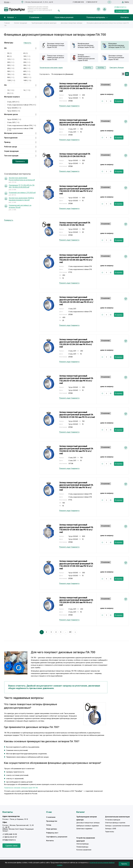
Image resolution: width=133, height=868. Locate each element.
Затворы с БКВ (111, 829)
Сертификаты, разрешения (57, 837)
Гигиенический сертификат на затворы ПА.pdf (20, 206)
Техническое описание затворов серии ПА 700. (21, 788)
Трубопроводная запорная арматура (44, 23)
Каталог (11, 17)
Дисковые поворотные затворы (71, 23)
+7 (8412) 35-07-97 (92, 2)
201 (70, 632)
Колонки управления (84, 850)
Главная (7, 23)
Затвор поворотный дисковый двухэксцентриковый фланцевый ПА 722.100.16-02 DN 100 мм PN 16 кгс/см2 (77, 122)
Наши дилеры (52, 829)
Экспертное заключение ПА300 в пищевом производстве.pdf (21, 199)
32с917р (88, 68)
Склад (49, 825)
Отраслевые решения (64, 17)
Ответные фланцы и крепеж (115, 823)
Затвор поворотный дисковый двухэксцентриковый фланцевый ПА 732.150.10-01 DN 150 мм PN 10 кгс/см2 (77, 415)
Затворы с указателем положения (117, 826)
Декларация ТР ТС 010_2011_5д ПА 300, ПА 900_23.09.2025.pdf (22, 186)
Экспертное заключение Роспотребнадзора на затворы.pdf (22, 179)
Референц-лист (52, 833)
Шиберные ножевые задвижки (87, 826)
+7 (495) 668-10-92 (78, 2)
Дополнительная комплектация (117, 817)
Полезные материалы (96, 17)
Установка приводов (113, 820)
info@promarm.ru (120, 7)
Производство (52, 821)
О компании (34, 17)
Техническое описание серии (51, 68)
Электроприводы (83, 844)
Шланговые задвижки (84, 829)
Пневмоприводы (82, 847)
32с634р (101, 68)
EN (109, 2)
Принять (124, 864)
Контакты (125, 17)
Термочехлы (110, 832)
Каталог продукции (21, 23)
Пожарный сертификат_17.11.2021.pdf (22, 193)
